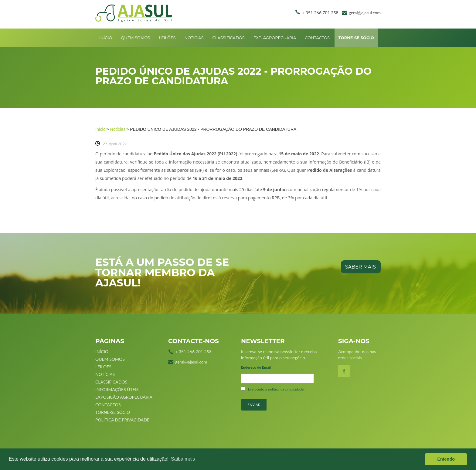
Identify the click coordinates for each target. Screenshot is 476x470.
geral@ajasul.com (365, 13)
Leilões (167, 38)
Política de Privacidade (122, 420)
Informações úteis (117, 389)
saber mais (360, 267)
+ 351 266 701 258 (320, 13)
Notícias (194, 38)
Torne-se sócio (356, 38)
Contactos (317, 38)
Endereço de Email (256, 367)
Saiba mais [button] (183, 459)
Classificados (229, 38)
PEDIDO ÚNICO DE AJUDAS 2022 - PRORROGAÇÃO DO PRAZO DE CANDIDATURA (213, 129)
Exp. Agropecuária (275, 38)
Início (106, 38)
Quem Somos (135, 38)
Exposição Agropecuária (124, 397)
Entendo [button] (446, 459)
